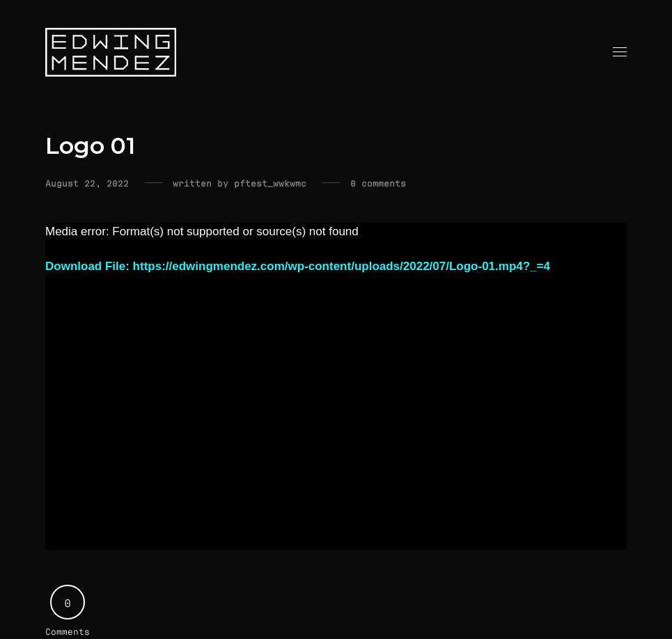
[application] (336, 386)
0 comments (378, 183)
